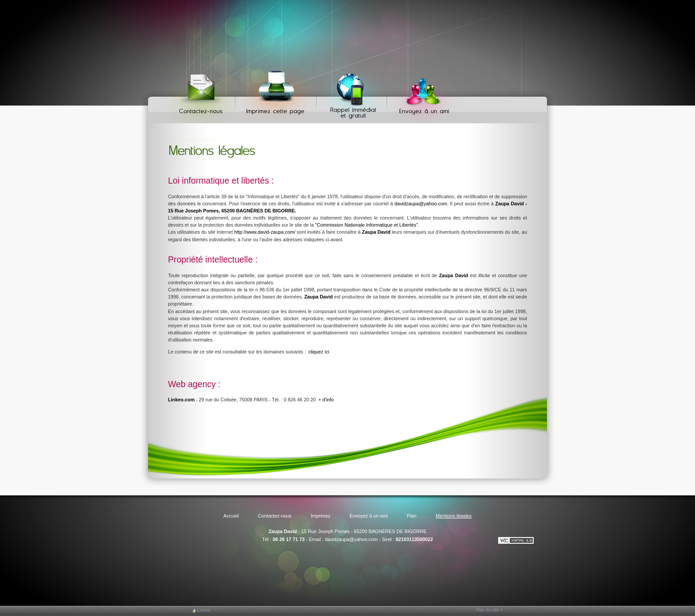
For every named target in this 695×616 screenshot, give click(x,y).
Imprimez (277, 93)
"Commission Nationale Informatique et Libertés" (367, 225)
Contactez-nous (202, 93)
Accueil (231, 516)
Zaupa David (283, 531)
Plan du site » (489, 610)
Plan (412, 516)
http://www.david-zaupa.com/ (265, 232)
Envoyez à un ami (420, 93)
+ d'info (326, 400)
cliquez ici (319, 352)
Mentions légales (454, 516)
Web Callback (353, 93)
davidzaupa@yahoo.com (421, 204)
